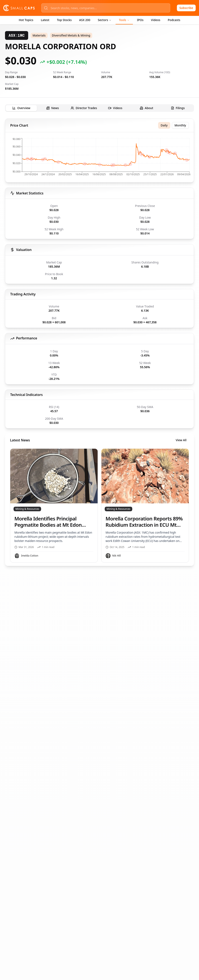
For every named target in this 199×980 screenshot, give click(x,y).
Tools (124, 20)
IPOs (140, 20)
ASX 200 (85, 20)
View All (181, 440)
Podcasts (174, 20)
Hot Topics (26, 20)
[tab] (21, 108)
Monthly (180, 125)
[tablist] (99, 108)
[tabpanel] (99, 342)
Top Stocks (64, 20)
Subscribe (186, 8)
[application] (99, 158)
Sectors (105, 20)
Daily (164, 125)
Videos (156, 20)
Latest (45, 20)
